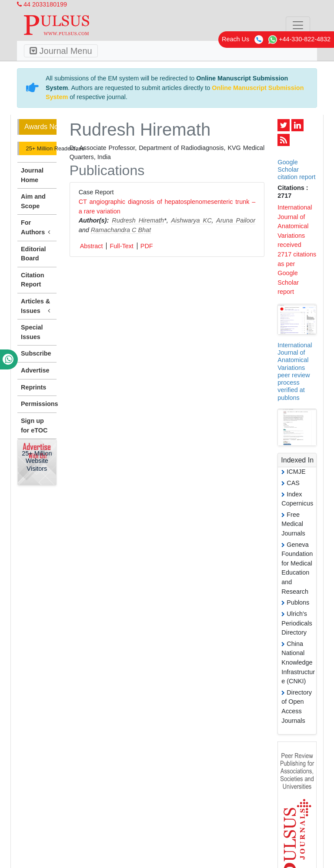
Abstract (92, 246)
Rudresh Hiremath (138, 220)
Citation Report (33, 280)
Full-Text (121, 246)
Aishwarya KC (191, 220)
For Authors (37, 228)
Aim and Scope (33, 201)
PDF (147, 246)
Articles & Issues (37, 306)
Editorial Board (33, 254)
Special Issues (32, 332)
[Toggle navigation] (298, 25)
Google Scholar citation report (296, 170)
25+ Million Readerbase (40, 148)
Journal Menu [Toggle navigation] (61, 51)
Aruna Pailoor (236, 220)
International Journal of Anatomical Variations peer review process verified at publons (295, 371)
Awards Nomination (40, 127)
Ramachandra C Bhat (121, 230)
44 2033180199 (42, 4)
